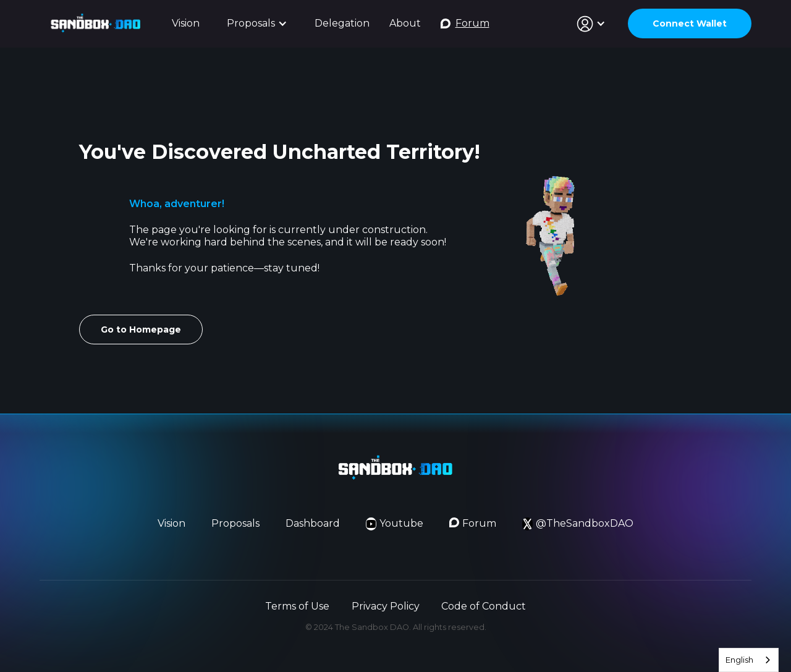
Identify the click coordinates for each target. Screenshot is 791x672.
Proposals (235, 523)
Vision (186, 23)
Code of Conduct (484, 606)
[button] (257, 24)
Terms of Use (297, 606)
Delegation (342, 23)
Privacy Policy (386, 606)
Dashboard (313, 523)
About (405, 23)
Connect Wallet (690, 23)
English (739, 660)
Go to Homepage (141, 330)
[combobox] (749, 660)
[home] (96, 23)
